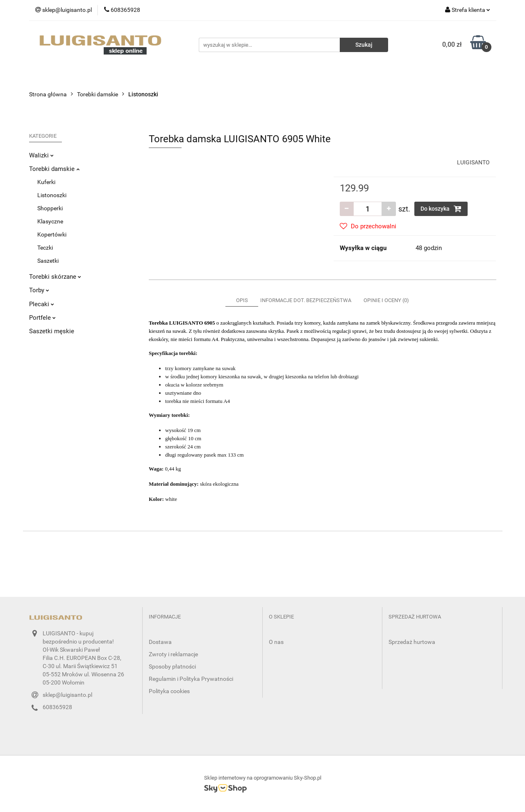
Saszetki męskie (52, 331)
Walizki (41, 155)
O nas (276, 642)
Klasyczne (50, 221)
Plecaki (42, 304)
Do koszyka (441, 209)
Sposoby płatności (172, 666)
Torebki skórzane (55, 277)
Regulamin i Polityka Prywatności (191, 679)
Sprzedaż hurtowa (412, 642)
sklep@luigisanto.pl (67, 695)
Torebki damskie (54, 169)
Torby (39, 290)
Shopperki (50, 208)
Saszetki (48, 261)
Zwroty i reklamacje (173, 654)
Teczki (45, 248)
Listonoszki (52, 195)
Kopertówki (52, 234)
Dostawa (160, 642)
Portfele (42, 318)
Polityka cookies (169, 691)
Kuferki (46, 182)
